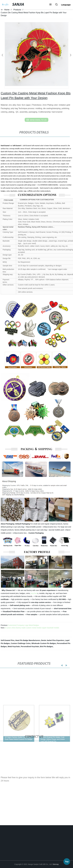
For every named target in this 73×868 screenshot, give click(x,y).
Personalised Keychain (30, 646)
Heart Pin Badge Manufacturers (28, 640)
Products (17, 10)
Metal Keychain (14, 646)
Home (7, 10)
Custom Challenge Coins (21, 643)
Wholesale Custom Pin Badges (44, 643)
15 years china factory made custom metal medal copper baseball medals (32, 628)
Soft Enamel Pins (8, 640)
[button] (50, 5)
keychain (34, 593)
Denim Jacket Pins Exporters (53, 640)
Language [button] (66, 5)
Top (67, 861)
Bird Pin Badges (46, 646)
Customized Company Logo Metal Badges (23, 625)
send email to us (36, 120)
